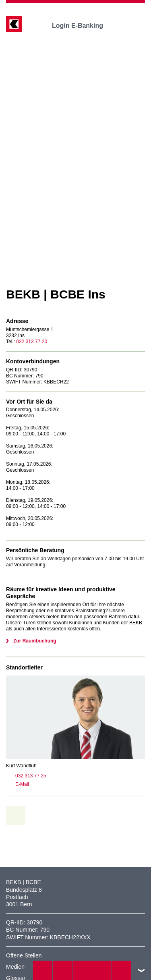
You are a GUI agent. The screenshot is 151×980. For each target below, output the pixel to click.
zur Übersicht (19, 816)
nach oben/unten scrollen (141, 970)
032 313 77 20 (32, 342)
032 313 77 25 (26, 776)
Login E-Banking (83, 26)
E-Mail (18, 784)
